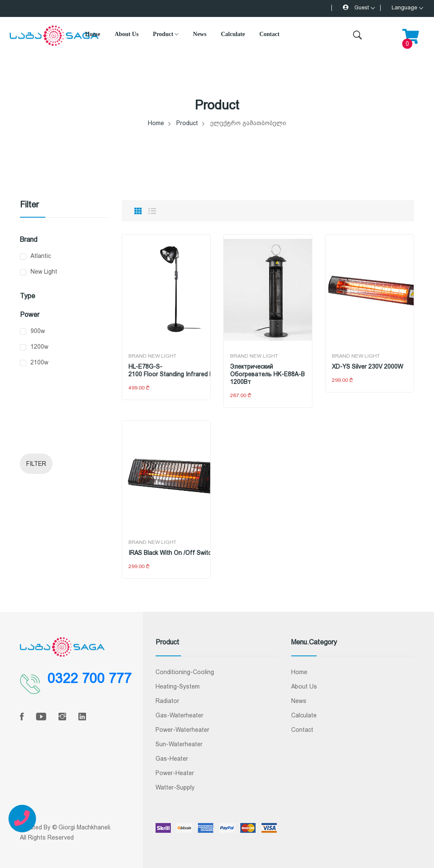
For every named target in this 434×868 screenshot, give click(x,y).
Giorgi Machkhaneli (84, 827)
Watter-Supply (175, 787)
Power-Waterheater (182, 730)
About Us (126, 34)
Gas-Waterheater (179, 715)
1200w (39, 347)
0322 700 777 (89, 678)
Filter (36, 464)
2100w (39, 362)
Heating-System (178, 686)
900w (38, 331)
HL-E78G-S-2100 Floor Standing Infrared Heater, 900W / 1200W (166, 370)
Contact (269, 34)
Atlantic (41, 256)
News (200, 34)
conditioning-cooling (185, 672)
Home (93, 34)
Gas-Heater (172, 759)
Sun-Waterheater (179, 744)
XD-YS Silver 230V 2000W (367, 367)
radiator (167, 701)
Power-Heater (175, 773)
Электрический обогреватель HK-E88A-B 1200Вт (267, 374)
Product (166, 34)
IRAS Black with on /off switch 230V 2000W (166, 553)
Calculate (233, 34)
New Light (44, 272)
